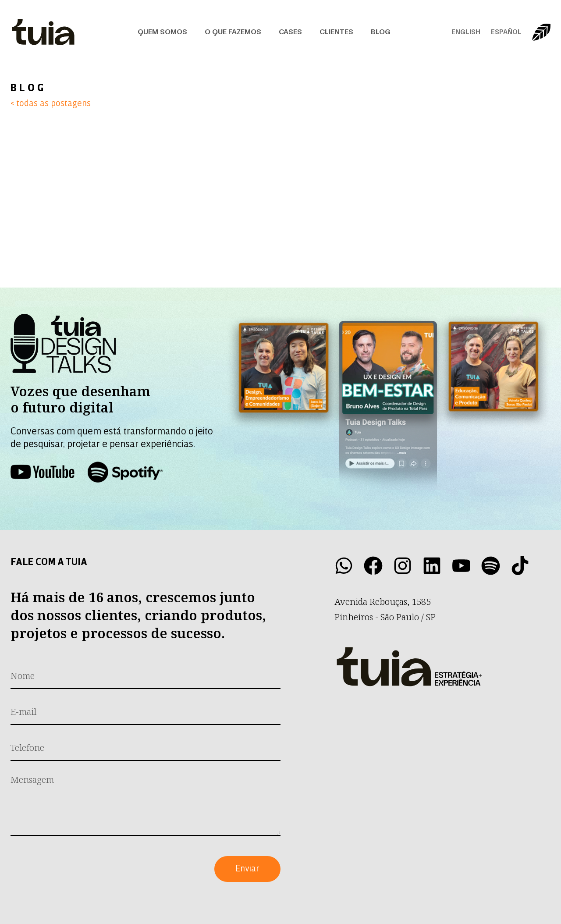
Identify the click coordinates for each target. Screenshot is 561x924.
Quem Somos (162, 32)
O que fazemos (233, 32)
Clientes (336, 32)
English (466, 32)
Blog (381, 32)
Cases (290, 32)
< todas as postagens (51, 104)
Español (506, 32)
